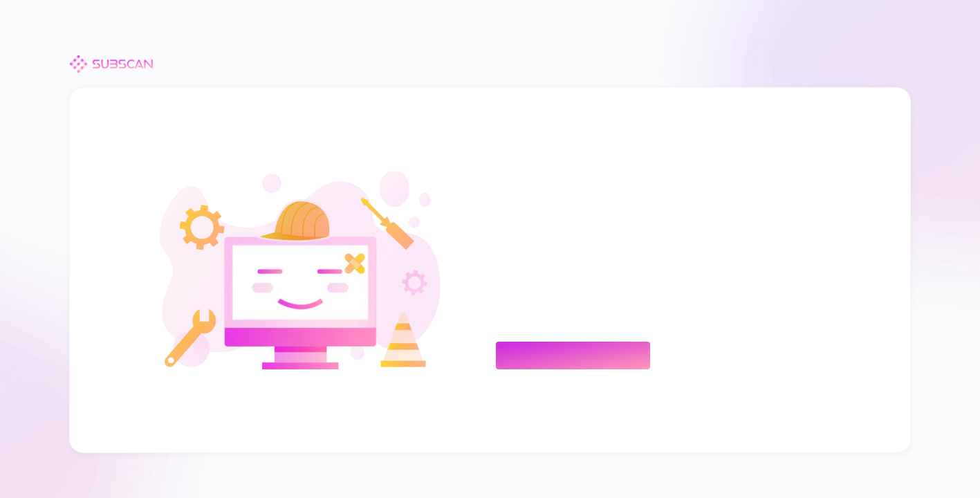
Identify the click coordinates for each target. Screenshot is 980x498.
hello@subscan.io (572, 311)
